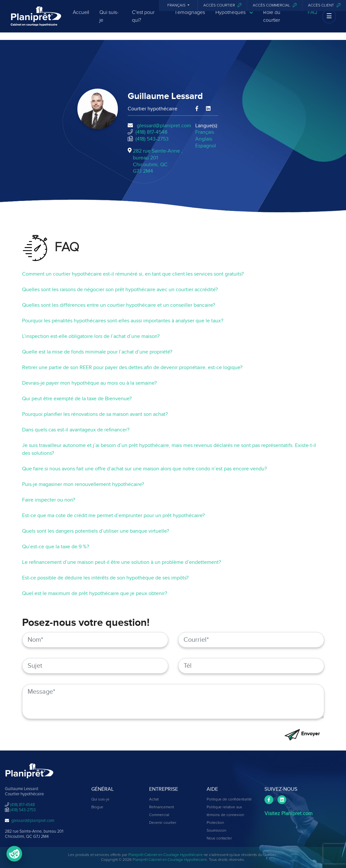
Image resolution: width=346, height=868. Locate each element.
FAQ (312, 18)
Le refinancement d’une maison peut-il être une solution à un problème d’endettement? (122, 562)
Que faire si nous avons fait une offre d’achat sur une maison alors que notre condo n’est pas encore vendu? (144, 469)
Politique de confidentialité (229, 800)
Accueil (81, 18)
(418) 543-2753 (152, 139)
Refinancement (161, 807)
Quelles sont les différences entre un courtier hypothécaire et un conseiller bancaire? (119, 305)
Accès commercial (275, 5)
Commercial (159, 815)
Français (177, 6)
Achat (154, 800)
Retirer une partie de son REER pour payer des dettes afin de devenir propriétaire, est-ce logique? (132, 367)
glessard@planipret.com (164, 126)
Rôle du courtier (272, 22)
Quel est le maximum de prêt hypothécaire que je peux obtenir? (95, 593)
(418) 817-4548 (151, 132)
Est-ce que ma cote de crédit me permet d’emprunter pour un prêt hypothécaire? (113, 515)
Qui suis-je (109, 22)
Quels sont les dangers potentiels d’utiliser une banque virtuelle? (96, 531)
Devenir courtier (163, 823)
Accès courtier (222, 5)
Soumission (216, 831)
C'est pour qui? (143, 22)
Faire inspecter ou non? (49, 500)
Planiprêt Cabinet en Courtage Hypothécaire (166, 855)
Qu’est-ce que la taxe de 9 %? (56, 547)
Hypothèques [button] (234, 18)
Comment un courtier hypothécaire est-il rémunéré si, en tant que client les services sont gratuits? (133, 274)
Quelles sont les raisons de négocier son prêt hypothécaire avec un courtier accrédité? (120, 290)
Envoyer (302, 734)
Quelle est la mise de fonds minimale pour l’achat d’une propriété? (97, 352)
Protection (215, 823)
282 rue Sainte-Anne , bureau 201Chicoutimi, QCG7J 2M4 (158, 161)
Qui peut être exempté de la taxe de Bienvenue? (77, 399)
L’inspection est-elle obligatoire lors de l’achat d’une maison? (91, 336)
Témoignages (190, 18)
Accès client (324, 5)
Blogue (97, 807)
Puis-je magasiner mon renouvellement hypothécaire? (83, 484)
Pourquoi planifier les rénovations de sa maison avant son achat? (95, 414)
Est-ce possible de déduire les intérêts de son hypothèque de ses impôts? (105, 578)
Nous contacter (219, 838)
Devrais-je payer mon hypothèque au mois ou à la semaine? (89, 383)
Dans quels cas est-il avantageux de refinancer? (76, 430)
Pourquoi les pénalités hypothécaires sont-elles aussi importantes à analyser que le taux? (123, 321)
